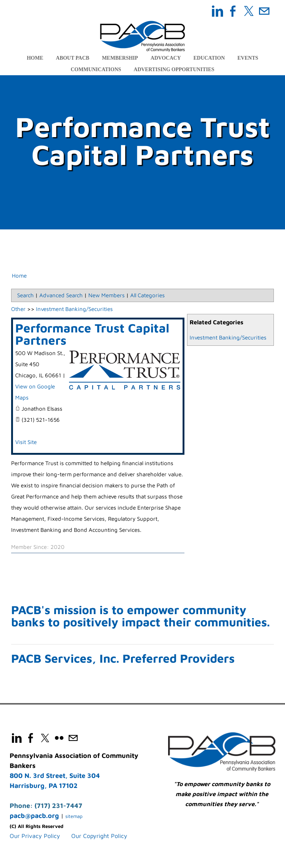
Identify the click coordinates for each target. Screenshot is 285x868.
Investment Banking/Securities (228, 338)
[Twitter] (249, 11)
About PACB (73, 58)
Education (209, 58)
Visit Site (26, 442)
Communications (96, 69)
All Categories (148, 296)
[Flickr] (59, 739)
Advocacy (166, 58)
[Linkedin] (217, 11)
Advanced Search (61, 296)
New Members (107, 296)
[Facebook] (233, 11)
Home (35, 58)
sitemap (74, 817)
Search (25, 296)
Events (248, 58)
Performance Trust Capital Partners (92, 334)
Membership (120, 58)
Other (18, 309)
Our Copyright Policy (99, 836)
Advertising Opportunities (174, 69)
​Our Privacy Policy (35, 836)
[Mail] (264, 11)
